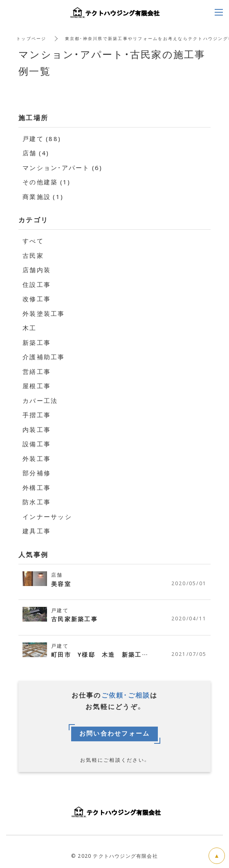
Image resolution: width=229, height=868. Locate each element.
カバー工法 (40, 400)
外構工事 (37, 488)
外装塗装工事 (44, 313)
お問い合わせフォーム (115, 734)
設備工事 (37, 444)
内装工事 (37, 430)
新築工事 (37, 342)
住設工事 (37, 284)
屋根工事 (37, 386)
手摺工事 (37, 415)
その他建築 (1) (46, 182)
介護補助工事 (44, 357)
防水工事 (37, 502)
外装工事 (37, 459)
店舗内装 (37, 270)
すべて (33, 241)
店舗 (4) (36, 153)
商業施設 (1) (43, 197)
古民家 (33, 255)
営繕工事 (37, 371)
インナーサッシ (47, 517)
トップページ (31, 38)
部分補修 (37, 473)
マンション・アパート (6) (63, 168)
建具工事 (37, 531)
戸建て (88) (42, 139)
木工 (30, 328)
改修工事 (37, 299)
